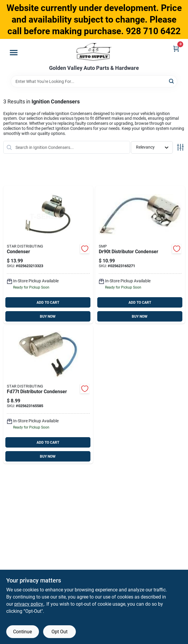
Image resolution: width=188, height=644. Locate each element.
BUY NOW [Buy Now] (48, 317)
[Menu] (14, 53)
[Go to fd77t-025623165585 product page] (48, 395)
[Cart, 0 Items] (176, 49)
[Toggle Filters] (180, 147)
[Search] (172, 81)
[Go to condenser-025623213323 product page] (48, 255)
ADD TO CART (48, 303)
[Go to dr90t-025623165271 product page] (140, 255)
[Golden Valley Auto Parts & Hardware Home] (94, 52)
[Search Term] (94, 81)
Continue (22, 632)
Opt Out (59, 632)
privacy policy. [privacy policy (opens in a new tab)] (29, 604)
